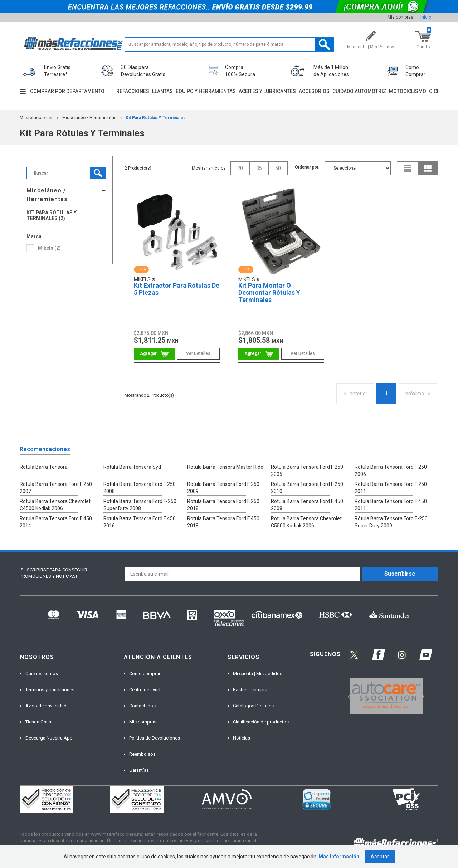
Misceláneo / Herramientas (89, 118)
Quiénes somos (42, 674)
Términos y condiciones (50, 690)
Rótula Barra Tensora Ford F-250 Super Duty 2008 (140, 505)
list (408, 168)
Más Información (339, 857)
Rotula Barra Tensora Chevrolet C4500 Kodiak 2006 (55, 505)
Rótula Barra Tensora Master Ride (225, 467)
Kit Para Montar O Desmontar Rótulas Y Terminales (269, 292)
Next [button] (422, 696)
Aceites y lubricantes (267, 91)
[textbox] (229, 44)
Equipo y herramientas (206, 91)
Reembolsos (142, 754)
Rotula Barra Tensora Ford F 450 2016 (140, 522)
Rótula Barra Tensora (44, 467)
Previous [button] (347, 696)
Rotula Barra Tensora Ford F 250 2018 (223, 505)
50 (278, 168)
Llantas (162, 91)
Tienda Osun (38, 722)
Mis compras (400, 17)
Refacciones (133, 91)
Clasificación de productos (261, 722)
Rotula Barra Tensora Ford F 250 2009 (223, 488)
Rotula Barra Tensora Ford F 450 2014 (56, 522)
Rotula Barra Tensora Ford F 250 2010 (307, 488)
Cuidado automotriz (359, 91)
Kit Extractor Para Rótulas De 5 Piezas (177, 289)
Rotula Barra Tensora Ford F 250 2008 (140, 488)
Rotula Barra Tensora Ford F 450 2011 (391, 505)
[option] (386, 696)
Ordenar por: (307, 167)
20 (240, 168)
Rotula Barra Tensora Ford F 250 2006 (391, 470)
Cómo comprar (145, 674)
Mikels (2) (49, 248)
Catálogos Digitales (253, 706)
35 (259, 168)
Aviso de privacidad (46, 706)
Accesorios (314, 91)
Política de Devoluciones (155, 738)
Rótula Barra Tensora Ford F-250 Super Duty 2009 (391, 522)
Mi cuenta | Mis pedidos (258, 674)
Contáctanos (142, 706)
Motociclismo (408, 91)
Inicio (426, 17)
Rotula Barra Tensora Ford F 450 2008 (307, 505)
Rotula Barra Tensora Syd (132, 467)
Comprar (154, 354)
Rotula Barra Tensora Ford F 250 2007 (56, 488)
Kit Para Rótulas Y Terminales (156, 118)
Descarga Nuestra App (49, 738)
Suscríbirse (400, 574)
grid (428, 168)
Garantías (139, 770)
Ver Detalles (198, 353)
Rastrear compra (250, 690)
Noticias (242, 738)
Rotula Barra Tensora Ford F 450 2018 (223, 522)
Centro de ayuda (146, 690)
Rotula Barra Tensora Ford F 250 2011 (391, 488)
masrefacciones (36, 118)
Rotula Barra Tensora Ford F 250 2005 (307, 470)
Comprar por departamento (67, 91)
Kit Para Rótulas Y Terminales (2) (52, 215)
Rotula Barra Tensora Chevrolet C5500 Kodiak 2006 (306, 522)
